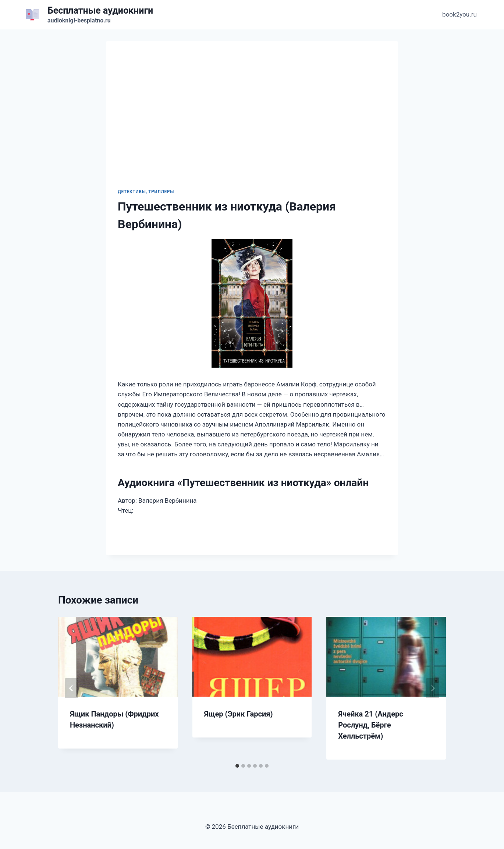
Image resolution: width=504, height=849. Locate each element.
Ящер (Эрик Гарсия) (239, 714)
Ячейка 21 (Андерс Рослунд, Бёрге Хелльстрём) (370, 725)
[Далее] (433, 688)
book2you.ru (459, 14)
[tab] (237, 766)
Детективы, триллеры (146, 192)
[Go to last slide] (71, 688)
